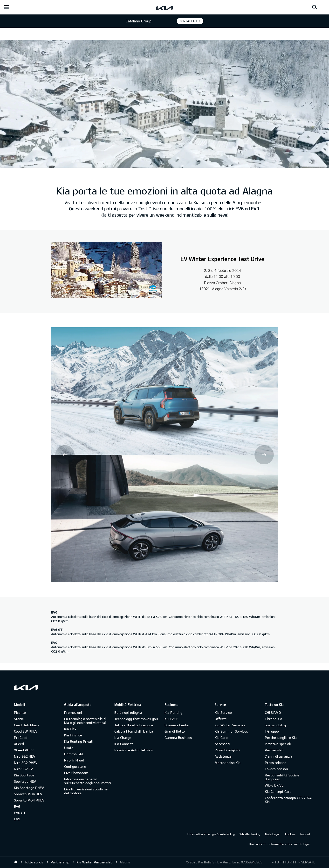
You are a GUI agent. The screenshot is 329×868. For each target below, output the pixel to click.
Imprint (305, 834)
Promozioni (73, 712)
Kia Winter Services (230, 725)
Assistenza (223, 756)
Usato (69, 748)
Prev (65, 455)
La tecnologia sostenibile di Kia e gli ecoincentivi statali (85, 721)
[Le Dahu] (107, 270)
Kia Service (223, 712)
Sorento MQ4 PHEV (29, 800)
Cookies (290, 834)
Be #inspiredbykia (128, 712)
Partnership (274, 750)
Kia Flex (70, 729)
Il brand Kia (274, 719)
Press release (276, 763)
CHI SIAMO (273, 712)
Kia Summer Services (231, 731)
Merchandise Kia (228, 763)
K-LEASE (171, 719)
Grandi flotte (175, 731)
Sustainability (275, 725)
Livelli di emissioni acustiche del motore (86, 791)
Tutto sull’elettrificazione (134, 725)
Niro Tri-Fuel (74, 760)
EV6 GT (20, 813)
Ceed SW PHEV (26, 731)
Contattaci (188, 21)
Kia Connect (124, 744)
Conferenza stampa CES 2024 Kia (288, 800)
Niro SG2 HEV (25, 756)
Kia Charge (123, 738)
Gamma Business (178, 738)
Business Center (177, 725)
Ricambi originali (227, 750)
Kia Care (221, 738)
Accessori (222, 744)
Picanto (20, 712)
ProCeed (21, 738)
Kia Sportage (24, 775)
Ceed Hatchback (27, 725)
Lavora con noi (276, 769)
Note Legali (273, 834)
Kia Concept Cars (278, 791)
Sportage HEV (25, 781)
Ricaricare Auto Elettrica (134, 750)
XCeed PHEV (24, 750)
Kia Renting (173, 712)
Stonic (19, 719)
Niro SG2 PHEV (26, 763)
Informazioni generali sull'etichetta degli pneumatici (88, 781)
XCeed (19, 744)
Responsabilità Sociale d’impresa (282, 777)
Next (264, 455)
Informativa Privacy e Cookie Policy (211, 834)
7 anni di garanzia (279, 756)
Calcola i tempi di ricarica (134, 731)
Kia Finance (73, 735)
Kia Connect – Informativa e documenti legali (280, 844)
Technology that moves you (136, 719)
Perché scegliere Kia (281, 738)
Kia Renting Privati (79, 741)
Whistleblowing (250, 834)
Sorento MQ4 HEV (28, 794)
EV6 (17, 806)
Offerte (221, 719)
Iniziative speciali (278, 744)
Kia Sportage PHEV (29, 788)
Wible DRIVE (274, 785)
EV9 (17, 819)
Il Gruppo (272, 731)
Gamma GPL (74, 754)
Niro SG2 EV (23, 769)
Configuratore (75, 766)
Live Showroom (76, 773)
